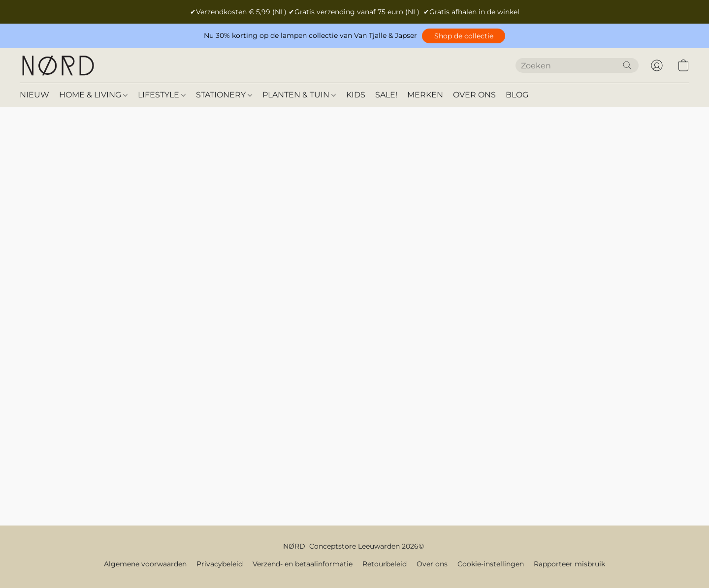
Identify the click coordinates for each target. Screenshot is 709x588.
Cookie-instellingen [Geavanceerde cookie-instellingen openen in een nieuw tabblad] (491, 564)
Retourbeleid (385, 564)
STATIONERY (224, 95)
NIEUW (34, 95)
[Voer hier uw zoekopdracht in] (577, 65)
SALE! (386, 95)
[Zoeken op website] (627, 65)
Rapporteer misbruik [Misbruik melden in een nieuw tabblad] (569, 564)
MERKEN (425, 95)
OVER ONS (474, 95)
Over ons (432, 564)
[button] (464, 36)
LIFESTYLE (162, 95)
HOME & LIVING (93, 95)
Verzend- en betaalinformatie (303, 564)
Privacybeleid (220, 564)
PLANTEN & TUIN (299, 95)
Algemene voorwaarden (145, 564)
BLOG (517, 95)
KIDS (356, 95)
